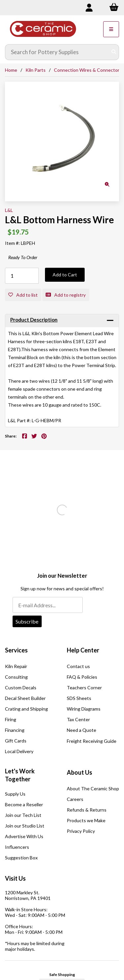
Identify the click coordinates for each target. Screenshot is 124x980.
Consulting (16, 677)
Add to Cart (65, 275)
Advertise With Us (24, 836)
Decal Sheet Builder (25, 698)
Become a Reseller (24, 804)
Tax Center (78, 719)
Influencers (17, 847)
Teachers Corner (84, 687)
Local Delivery (19, 751)
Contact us (78, 666)
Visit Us (15, 878)
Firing (11, 719)
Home (11, 70)
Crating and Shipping (26, 709)
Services (16, 650)
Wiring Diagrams (84, 709)
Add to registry (66, 295)
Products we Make (86, 820)
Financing (15, 730)
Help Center (83, 650)
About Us (80, 772)
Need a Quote (82, 730)
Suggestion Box (21, 858)
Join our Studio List (25, 826)
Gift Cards (16, 741)
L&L (9, 210)
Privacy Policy (81, 831)
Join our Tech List (23, 815)
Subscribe (27, 621)
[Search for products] (57, 52)
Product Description (34, 320)
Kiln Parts (36, 70)
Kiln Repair (16, 666)
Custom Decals (21, 687)
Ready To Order (23, 257)
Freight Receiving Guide (92, 741)
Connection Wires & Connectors (88, 70)
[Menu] (111, 29)
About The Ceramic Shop (93, 788)
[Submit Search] (114, 52)
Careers (75, 799)
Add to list (23, 295)
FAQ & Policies (82, 677)
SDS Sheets (79, 698)
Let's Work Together (20, 775)
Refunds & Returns (87, 810)
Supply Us (15, 794)
